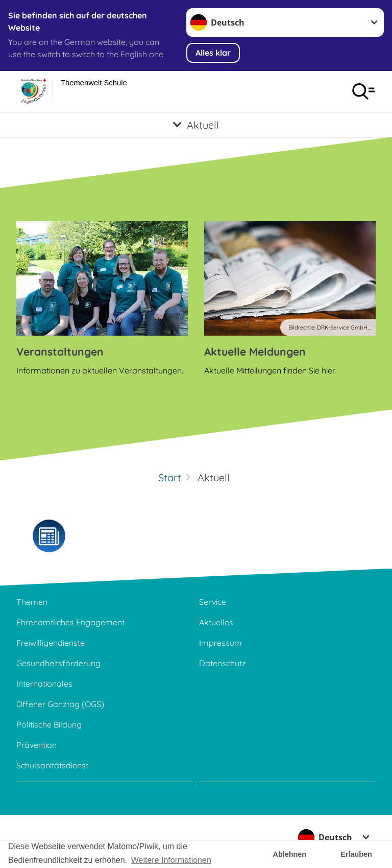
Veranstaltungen (60, 351)
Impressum (220, 643)
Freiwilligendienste (51, 643)
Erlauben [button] (356, 854)
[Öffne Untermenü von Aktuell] (196, 125)
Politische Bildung (49, 724)
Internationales (44, 684)
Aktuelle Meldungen (255, 351)
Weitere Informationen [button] (171, 860)
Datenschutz (223, 663)
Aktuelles (216, 622)
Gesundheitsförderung (58, 663)
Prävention (36, 745)
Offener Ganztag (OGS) (60, 704)
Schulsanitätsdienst (52, 765)
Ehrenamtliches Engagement (70, 622)
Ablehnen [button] (290, 854)
